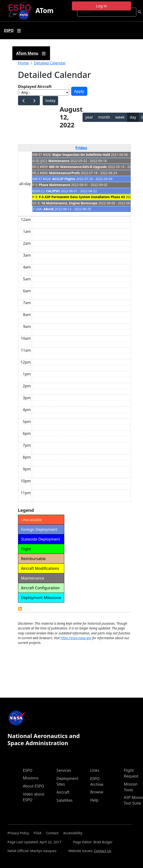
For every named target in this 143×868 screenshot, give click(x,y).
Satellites (64, 800)
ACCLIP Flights (64, 179)
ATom (44, 10)
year (89, 117)
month (104, 117)
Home (23, 63)
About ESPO (34, 786)
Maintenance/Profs (64, 173)
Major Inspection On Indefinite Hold (81, 155)
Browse (97, 792)
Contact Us (103, 851)
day (133, 117)
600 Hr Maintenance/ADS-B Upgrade (78, 167)
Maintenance (59, 161)
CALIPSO (53, 191)
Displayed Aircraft (35, 86)
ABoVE (48, 209)
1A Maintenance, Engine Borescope (69, 203)
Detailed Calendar (50, 63)
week (120, 117)
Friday (81, 148)
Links (95, 770)
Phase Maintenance (55, 185)
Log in (101, 6)
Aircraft (63, 792)
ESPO (28, 770)
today (50, 101)
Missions (31, 778)
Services (64, 770)
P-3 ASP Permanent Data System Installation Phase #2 (82, 197)
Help (94, 800)
